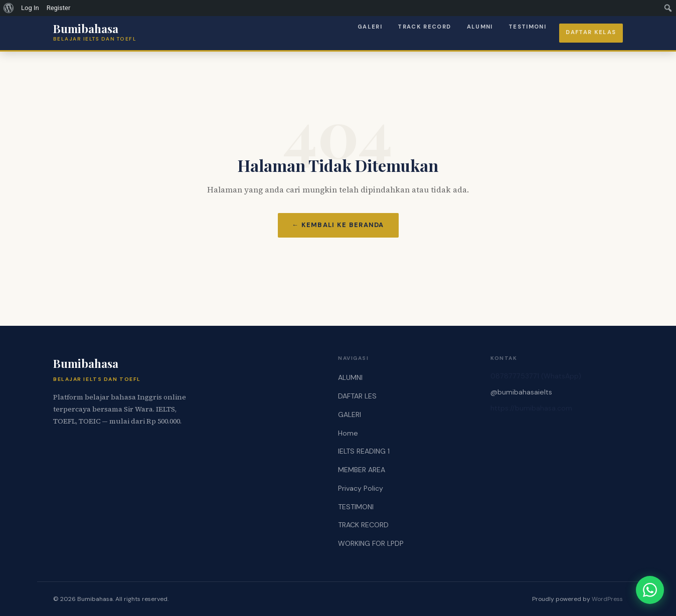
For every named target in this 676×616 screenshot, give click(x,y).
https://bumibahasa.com (531, 408)
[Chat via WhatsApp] (650, 590)
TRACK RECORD (424, 27)
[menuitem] (9, 8)
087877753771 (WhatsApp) (536, 376)
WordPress (607, 599)
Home (348, 433)
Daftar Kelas (591, 32)
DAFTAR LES (357, 396)
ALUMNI (480, 27)
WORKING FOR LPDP (371, 543)
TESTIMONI (527, 27)
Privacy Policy (361, 488)
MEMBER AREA (362, 470)
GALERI (370, 27)
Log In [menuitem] (30, 8)
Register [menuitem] (59, 8)
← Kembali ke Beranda (338, 225)
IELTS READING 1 (364, 451)
